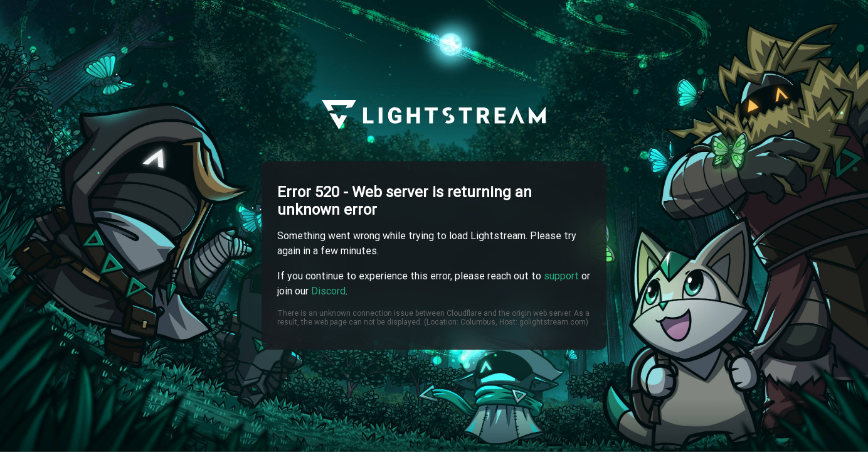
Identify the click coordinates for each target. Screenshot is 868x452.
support (561, 276)
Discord (328, 291)
